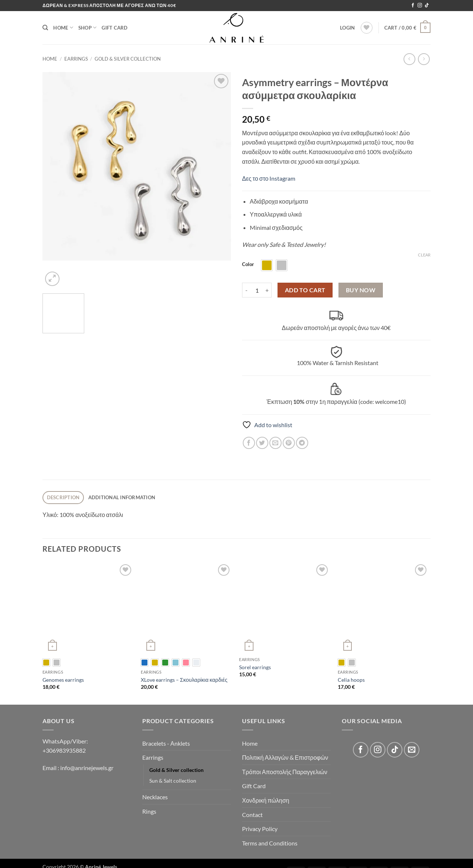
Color (248, 265)
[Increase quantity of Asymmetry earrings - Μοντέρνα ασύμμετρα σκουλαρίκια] (267, 290)
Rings (149, 811)
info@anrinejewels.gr (86, 768)
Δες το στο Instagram (269, 178)
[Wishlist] (367, 28)
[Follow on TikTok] (427, 6)
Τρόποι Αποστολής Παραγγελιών (285, 772)
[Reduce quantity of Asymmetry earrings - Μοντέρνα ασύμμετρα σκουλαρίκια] (246, 290)
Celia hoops (351, 680)
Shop (87, 28)
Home (63, 28)
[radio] (267, 265)
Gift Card (115, 28)
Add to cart (305, 290)
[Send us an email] (412, 750)
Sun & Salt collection (173, 781)
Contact (252, 815)
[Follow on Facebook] (413, 6)
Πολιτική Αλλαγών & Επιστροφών (285, 757)
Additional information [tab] (122, 497)
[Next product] (409, 59)
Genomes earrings (63, 680)
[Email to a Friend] (275, 443)
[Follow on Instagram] (420, 6)
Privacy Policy (260, 829)
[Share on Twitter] (262, 443)
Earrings (76, 59)
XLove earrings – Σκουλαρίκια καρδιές (184, 680)
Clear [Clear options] (424, 255)
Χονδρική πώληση (266, 800)
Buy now (361, 290)
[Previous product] (424, 59)
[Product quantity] (257, 290)
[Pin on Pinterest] (289, 443)
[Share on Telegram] (302, 443)
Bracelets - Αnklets (166, 743)
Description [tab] (63, 497)
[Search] (45, 28)
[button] (347, 28)
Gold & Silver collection (128, 59)
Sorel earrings (255, 667)
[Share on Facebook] (249, 443)
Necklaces (155, 797)
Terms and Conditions (270, 843)
